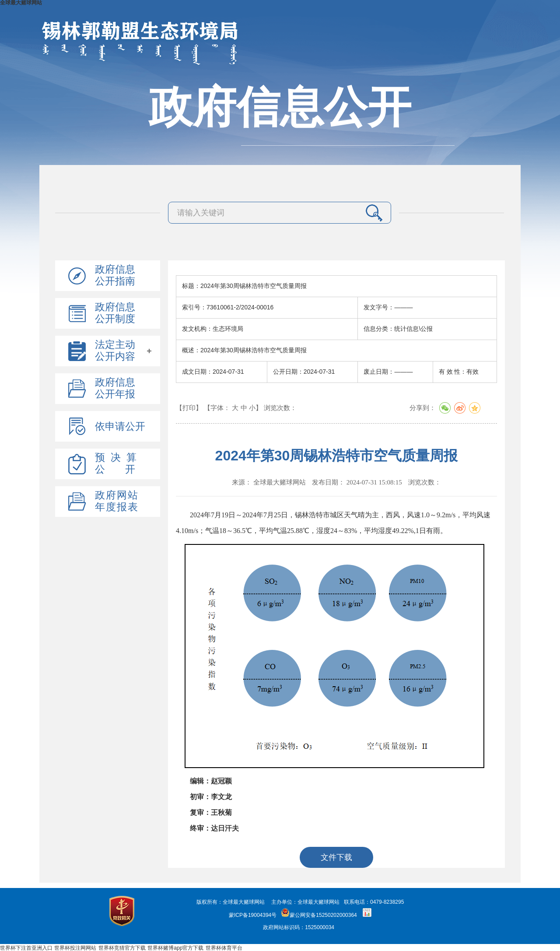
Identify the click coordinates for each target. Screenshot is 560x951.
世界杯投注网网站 (75, 948)
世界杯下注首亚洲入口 (26, 948)
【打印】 (189, 408)
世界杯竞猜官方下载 (122, 948)
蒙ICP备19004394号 (253, 915)
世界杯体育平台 (224, 948)
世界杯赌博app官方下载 (175, 948)
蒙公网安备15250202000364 (319, 915)
